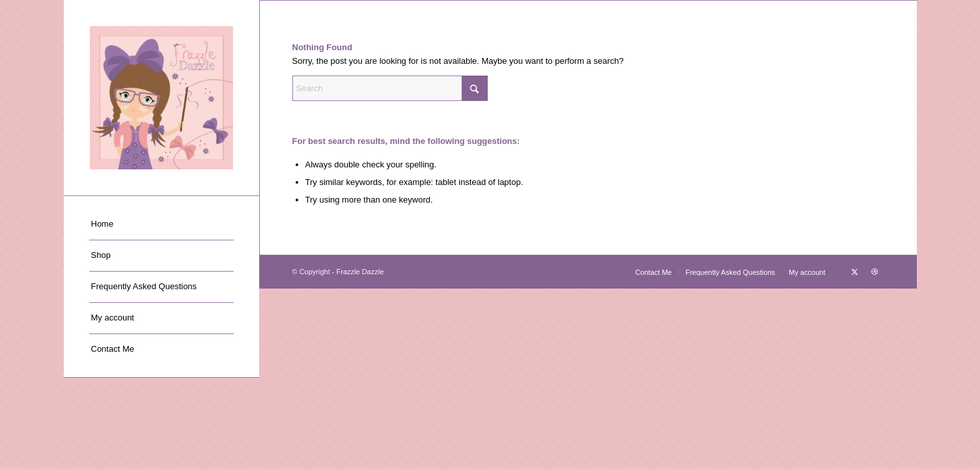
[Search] (390, 88)
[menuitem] (161, 225)
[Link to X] (855, 272)
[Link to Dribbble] (875, 272)
